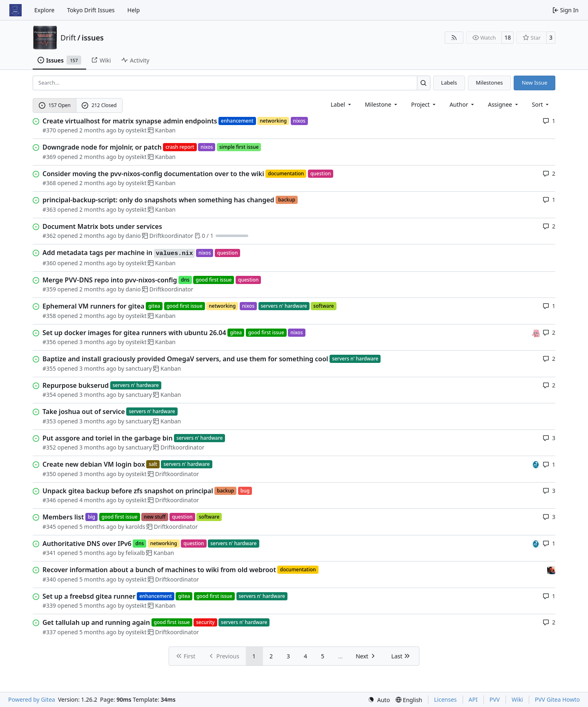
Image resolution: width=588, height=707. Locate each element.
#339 (49, 605)
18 (508, 37)
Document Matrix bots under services (102, 226)
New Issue (535, 83)
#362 (49, 236)
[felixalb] (536, 464)
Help (134, 10)
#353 (49, 421)
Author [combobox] (462, 104)
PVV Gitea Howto (557, 699)
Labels (449, 83)
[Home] (16, 10)
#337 (49, 632)
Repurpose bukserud (76, 385)
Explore (44, 10)
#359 (49, 289)
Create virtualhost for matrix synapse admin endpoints (130, 121)
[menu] (541, 104)
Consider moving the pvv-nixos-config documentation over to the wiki (153, 174)
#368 (49, 183)
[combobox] (342, 104)
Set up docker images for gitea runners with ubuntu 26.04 (134, 333)
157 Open (55, 105)
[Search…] (424, 83)
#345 (49, 527)
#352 (49, 447)
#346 (49, 500)
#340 (49, 579)
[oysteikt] (536, 332)
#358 (49, 316)
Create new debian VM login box (94, 464)
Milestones (489, 83)
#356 (49, 342)
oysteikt (136, 130)
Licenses (445, 699)
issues (93, 38)
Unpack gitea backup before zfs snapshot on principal (128, 491)
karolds (136, 527)
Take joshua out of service (84, 412)
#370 (49, 130)
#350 (49, 474)
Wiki (517, 699)
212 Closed (99, 105)
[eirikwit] (551, 569)
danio (133, 236)
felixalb (135, 553)
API (473, 699)
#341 (49, 553)
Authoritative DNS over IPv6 (87, 544)
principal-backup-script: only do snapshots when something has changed (158, 200)
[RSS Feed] (454, 38)
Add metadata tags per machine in (119, 253)
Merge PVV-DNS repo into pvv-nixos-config (110, 280)
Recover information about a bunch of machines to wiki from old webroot (159, 570)
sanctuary (139, 368)
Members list (63, 517)
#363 (49, 209)
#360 (49, 263)
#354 (49, 395)
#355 (49, 368)
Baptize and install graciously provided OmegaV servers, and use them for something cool (185, 359)
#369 (49, 157)
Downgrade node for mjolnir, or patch (102, 147)
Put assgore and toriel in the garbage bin (108, 438)
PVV (495, 699)
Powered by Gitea (32, 699)
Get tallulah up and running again (96, 622)
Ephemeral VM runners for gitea (94, 306)
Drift (68, 38)
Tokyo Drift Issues (91, 10)
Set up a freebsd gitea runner (89, 596)
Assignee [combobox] (504, 104)
